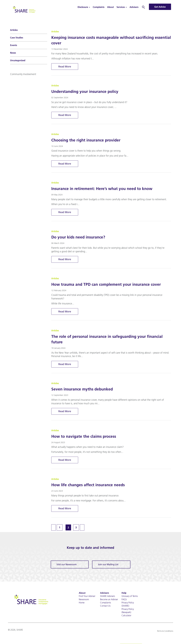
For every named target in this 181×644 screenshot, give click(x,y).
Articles (14, 30)
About (110, 7)
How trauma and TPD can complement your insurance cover (106, 284)
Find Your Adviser (87, 596)
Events (14, 45)
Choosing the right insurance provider (86, 140)
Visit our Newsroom (67, 565)
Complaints (99, 7)
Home (82, 603)
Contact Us (105, 606)
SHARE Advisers (108, 596)
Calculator (126, 616)
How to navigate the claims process (84, 436)
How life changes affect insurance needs (88, 485)
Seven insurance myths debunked (82, 389)
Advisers (134, 7)
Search (143, 7)
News (13, 53)
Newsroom (84, 600)
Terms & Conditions (165, 631)
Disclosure (84, 7)
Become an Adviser (109, 600)
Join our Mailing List (108, 565)
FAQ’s (124, 600)
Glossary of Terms (130, 596)
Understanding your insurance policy (85, 91)
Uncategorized (18, 60)
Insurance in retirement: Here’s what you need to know (102, 189)
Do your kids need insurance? (78, 237)
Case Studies (17, 38)
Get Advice (160, 7)
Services (122, 7)
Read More (65, 67)
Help (124, 593)
